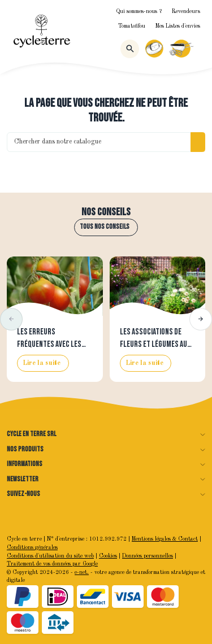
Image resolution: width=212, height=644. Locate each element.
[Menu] (200, 49)
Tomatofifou (132, 26)
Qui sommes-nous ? (139, 12)
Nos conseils (106, 212)
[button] (11, 319)
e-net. (82, 573)
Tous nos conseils (105, 227)
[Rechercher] (130, 49)
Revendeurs (186, 12)
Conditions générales (32, 548)
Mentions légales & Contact (165, 539)
